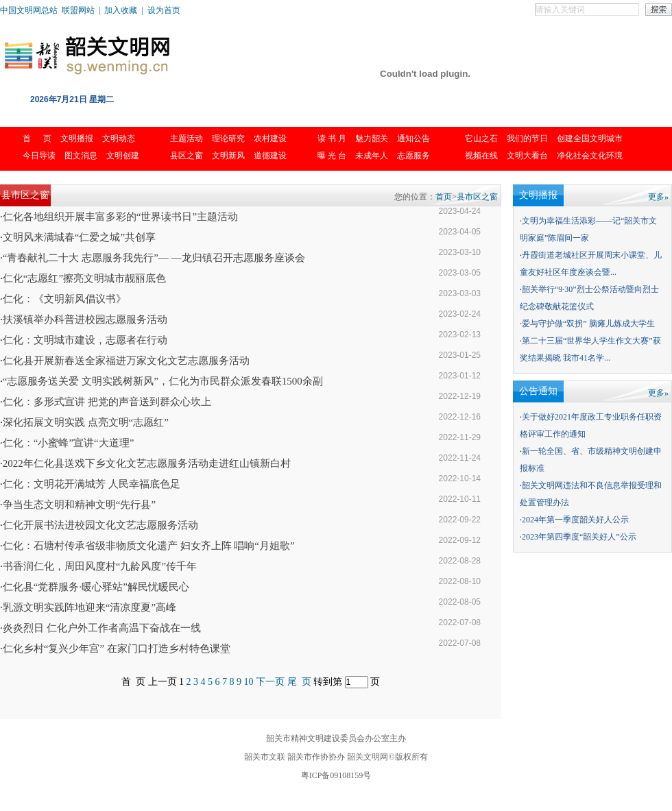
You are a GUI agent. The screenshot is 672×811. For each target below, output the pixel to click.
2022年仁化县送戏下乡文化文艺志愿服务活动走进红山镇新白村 (147, 463)
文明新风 (228, 156)
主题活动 (187, 138)
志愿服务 (413, 156)
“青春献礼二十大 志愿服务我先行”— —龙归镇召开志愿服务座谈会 (154, 258)
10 (249, 682)
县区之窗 (187, 156)
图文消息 (81, 156)
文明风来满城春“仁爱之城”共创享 (79, 237)
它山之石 (481, 138)
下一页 (270, 682)
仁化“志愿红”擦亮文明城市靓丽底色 (84, 278)
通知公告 (413, 138)
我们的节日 (527, 138)
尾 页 (299, 682)
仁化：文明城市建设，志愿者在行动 (85, 340)
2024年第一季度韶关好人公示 (575, 520)
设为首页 (164, 10)
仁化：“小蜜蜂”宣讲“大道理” (69, 443)
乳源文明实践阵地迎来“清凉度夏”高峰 (89, 607)
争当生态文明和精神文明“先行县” (79, 505)
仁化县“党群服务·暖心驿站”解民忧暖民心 (96, 587)
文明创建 (123, 156)
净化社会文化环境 (590, 156)
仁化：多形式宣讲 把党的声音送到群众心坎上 (107, 402)
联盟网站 (78, 10)
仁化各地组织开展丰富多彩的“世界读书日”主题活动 (120, 217)
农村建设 (270, 138)
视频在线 (481, 156)
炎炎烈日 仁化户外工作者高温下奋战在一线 (102, 628)
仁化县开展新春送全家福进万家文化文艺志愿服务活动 (126, 361)
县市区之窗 (477, 197)
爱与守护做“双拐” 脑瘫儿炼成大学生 (588, 324)
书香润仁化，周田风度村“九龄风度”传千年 (100, 566)
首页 (444, 197)
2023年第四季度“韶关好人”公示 (579, 537)
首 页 (37, 138)
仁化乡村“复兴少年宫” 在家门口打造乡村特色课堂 (117, 649)
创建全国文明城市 (590, 138)
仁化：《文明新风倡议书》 (64, 299)
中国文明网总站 (29, 10)
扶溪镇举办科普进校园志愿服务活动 (85, 319)
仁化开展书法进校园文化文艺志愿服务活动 (100, 525)
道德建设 (270, 156)
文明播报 (77, 138)
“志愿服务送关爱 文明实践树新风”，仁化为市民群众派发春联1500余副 (163, 381)
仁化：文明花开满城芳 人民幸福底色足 (92, 484)
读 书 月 (332, 138)
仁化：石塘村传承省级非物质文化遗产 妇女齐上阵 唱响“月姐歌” (149, 546)
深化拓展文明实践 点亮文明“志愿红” (86, 422)
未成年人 (372, 156)
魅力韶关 (372, 138)
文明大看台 (527, 156)
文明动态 (119, 138)
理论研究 (228, 138)
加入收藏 (121, 10)
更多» (658, 197)
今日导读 (39, 156)
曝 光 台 (332, 156)
